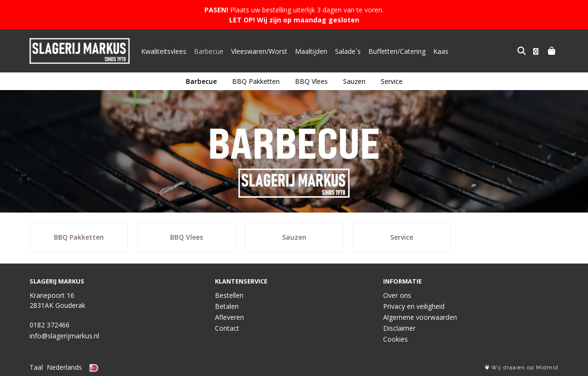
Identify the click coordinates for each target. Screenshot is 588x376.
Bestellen (229, 295)
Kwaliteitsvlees (164, 51)
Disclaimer (399, 328)
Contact (227, 328)
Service (392, 81)
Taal (36, 367)
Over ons (397, 295)
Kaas (441, 51)
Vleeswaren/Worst (259, 51)
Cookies (395, 339)
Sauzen (354, 81)
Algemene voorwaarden (420, 317)
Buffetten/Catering (397, 51)
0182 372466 (50, 325)
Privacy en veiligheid (414, 306)
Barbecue (209, 51)
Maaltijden (311, 51)
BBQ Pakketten (256, 81)
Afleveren (229, 317)
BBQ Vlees (311, 81)
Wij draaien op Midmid (522, 368)
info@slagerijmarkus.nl (64, 336)
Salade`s (348, 51)
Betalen (227, 306)
